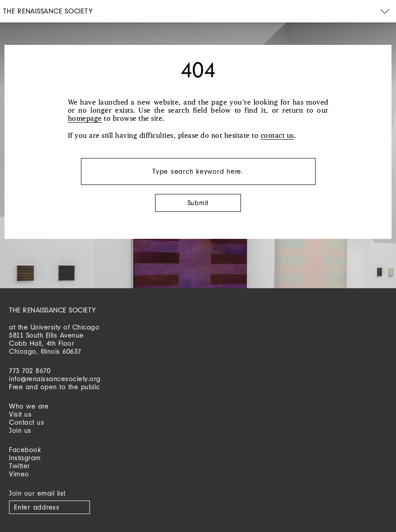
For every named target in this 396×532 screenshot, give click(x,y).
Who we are (29, 406)
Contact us (27, 422)
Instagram (25, 458)
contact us (277, 136)
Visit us (20, 414)
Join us (20, 430)
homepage (85, 119)
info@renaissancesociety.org (55, 379)
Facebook (25, 450)
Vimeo (19, 474)
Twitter (20, 466)
